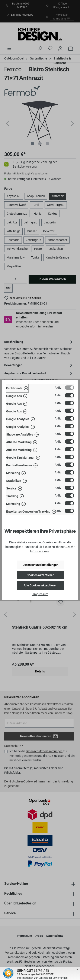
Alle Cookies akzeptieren (41, 585)
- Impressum (40, 594)
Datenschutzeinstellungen (41, 565)
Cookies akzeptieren (41, 575)
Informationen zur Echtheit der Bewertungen (42, 978)
